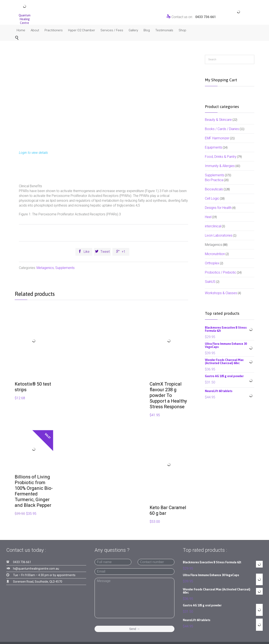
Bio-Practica (214, 180)
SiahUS (210, 282)
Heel (208, 217)
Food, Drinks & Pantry (221, 157)
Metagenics (45, 268)
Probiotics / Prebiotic (221, 272)
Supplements (65, 268)
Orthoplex (212, 263)
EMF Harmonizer (217, 138)
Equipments (214, 147)
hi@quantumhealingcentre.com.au (36, 569)
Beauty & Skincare (218, 120)
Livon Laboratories (219, 235)
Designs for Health (218, 208)
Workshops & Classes (221, 293)
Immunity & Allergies (220, 166)
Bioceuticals (214, 189)
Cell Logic (212, 198)
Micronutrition (215, 254)
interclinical (213, 226)
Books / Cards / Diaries (222, 129)
